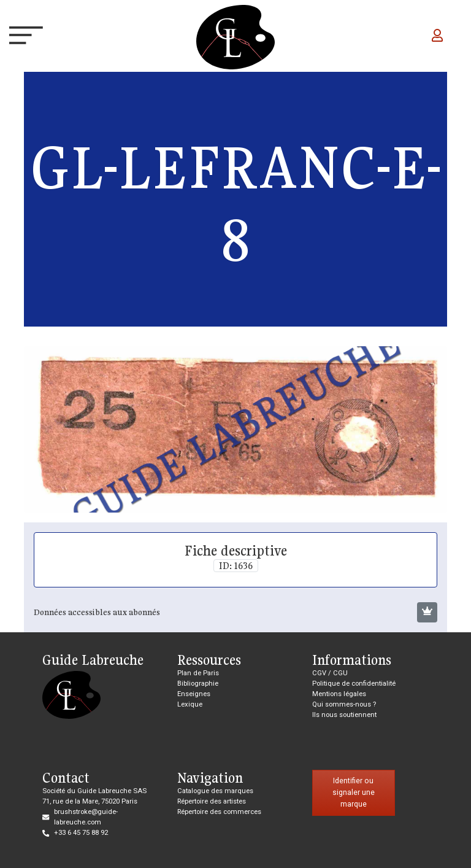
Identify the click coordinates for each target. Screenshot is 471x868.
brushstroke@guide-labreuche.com (86, 817)
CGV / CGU (330, 673)
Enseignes (194, 694)
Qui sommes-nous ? (344, 704)
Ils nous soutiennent (344, 715)
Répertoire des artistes (212, 801)
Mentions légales (339, 694)
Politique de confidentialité (354, 684)
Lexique (190, 704)
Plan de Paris (198, 673)
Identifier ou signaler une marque (354, 792)
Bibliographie (198, 684)
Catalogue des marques (215, 791)
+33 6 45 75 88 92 (81, 833)
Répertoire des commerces (219, 812)
